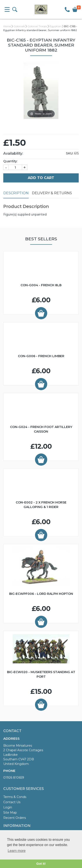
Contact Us (12, 802)
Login (8, 807)
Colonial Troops (37, 26)
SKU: (70, 153)
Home (7, 26)
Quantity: (10, 161)
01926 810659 (14, 778)
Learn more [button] (17, 851)
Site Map (10, 813)
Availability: (13, 153)
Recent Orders (15, 818)
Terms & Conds (15, 797)
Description (16, 193)
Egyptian (56, 26)
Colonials (19, 26)
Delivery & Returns (52, 193)
